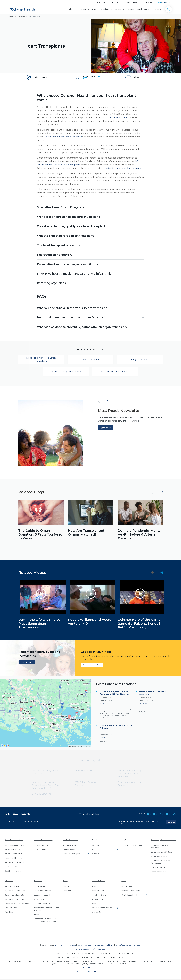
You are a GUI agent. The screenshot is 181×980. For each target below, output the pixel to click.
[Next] (107, 403)
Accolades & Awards (100, 896)
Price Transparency (12, 851)
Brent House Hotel (129, 896)
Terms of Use (120, 946)
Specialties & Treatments (112, 9)
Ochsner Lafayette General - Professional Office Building (114, 694)
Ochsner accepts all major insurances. (91, 951)
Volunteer (67, 892)
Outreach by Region (159, 869)
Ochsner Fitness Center (131, 892)
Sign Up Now (105, 429)
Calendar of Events (158, 873)
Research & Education (139, 9)
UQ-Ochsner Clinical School (15, 892)
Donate (66, 888)
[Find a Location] (41, 77)
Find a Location (115, 2)
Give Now (127, 2)
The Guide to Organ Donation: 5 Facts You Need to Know (40, 536)
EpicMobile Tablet (81, 973)
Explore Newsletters (92, 666)
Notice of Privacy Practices (66, 946)
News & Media (98, 901)
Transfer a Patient (41, 847)
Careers (157, 9)
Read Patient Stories (13, 872)
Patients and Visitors (14, 841)
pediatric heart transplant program (123, 168)
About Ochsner (99, 882)
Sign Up (172, 824)
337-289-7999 (104, 705)
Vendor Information (134, 946)
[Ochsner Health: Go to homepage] (22, 9)
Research (38, 882)
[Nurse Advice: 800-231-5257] (90, 77)
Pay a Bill (136, 2)
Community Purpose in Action (163, 841)
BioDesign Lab (40, 916)
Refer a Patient (40, 851)
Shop (124, 882)
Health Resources (70, 841)
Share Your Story (11, 868)
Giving (66, 882)
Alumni (95, 905)
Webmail (96, 847)
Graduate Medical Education (16, 901)
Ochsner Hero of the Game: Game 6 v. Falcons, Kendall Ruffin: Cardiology (139, 625)
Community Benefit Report (162, 853)
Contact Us (97, 914)
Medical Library (11, 909)
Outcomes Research (42, 896)
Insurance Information (13, 855)
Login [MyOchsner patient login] (170, 2)
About (72, 9)
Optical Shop (127, 888)
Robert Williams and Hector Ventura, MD (90, 623)
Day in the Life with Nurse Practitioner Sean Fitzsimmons (39, 625)
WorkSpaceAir (98, 851)
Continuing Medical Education (17, 905)
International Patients (13, 860)
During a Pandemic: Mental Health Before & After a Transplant (140, 536)
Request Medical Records (15, 864)
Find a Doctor (102, 2)
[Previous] (99, 403)
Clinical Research (40, 888)
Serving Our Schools (159, 858)
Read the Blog (27, 664)
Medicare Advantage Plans (132, 847)
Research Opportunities (43, 905)
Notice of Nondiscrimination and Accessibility (95, 946)
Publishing (9, 914)
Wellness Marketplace (72, 855)
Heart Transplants (34, 17)
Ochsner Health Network (102, 909)
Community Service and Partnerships (161, 863)
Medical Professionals (43, 841)
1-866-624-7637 (31, 823)
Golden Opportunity (71, 851)
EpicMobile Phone (98, 973)
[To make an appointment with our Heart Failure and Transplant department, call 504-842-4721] (140, 77)
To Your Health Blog (71, 847)
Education (9, 882)
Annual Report (98, 892)
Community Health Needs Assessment (161, 848)
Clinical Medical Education (15, 896)
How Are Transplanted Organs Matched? (86, 534)
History (95, 888)
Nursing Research (41, 901)
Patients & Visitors (88, 9)
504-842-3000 (105, 739)
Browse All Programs (13, 888)
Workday (96, 855)
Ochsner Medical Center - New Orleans (116, 728)
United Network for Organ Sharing (62, 137)
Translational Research (43, 892)
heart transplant (119, 118)
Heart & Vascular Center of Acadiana (153, 694)
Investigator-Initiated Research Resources (46, 910)
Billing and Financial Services (16, 847)
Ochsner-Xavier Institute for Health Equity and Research (45, 921)
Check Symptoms (149, 2)
